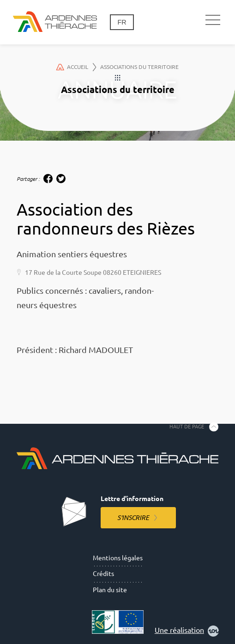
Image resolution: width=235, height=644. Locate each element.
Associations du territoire (139, 67)
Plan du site (110, 590)
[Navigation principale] (213, 20)
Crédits (103, 574)
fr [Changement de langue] (122, 22)
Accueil (76, 67)
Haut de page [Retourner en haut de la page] (187, 427)
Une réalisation (187, 631)
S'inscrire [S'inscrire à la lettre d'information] (133, 518)
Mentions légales (118, 558)
